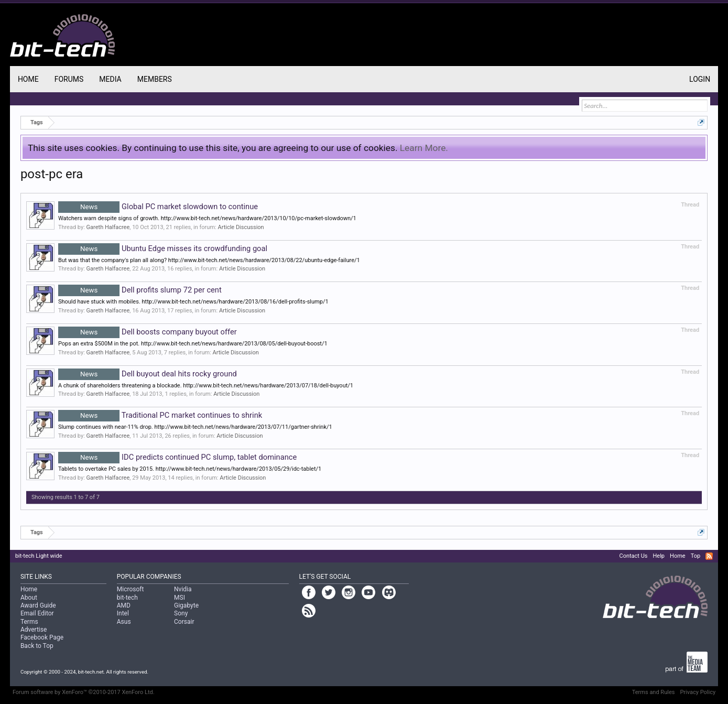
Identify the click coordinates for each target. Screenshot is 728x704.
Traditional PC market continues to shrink (160, 415)
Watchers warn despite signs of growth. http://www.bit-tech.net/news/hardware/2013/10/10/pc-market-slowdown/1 (207, 218)
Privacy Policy (698, 692)
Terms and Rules (654, 692)
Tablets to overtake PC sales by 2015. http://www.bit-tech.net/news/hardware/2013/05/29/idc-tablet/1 (190, 469)
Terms (29, 622)
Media (110, 79)
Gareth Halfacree (108, 227)
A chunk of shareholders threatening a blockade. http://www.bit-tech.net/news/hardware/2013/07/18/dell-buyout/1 (206, 386)
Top (696, 556)
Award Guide (38, 605)
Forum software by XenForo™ (84, 692)
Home (28, 79)
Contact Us (633, 556)
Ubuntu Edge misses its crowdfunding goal (163, 248)
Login (700, 79)
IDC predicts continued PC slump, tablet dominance (177, 457)
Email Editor (37, 613)
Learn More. (424, 148)
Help (659, 556)
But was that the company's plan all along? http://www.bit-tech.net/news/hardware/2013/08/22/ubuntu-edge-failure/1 (209, 260)
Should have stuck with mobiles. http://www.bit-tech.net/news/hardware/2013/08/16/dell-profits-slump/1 (193, 302)
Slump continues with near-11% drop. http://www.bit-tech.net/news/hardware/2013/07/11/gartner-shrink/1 (195, 427)
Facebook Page (42, 637)
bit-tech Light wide (39, 556)
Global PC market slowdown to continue (158, 207)
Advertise (34, 630)
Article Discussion (241, 227)
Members (155, 79)
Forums (69, 79)
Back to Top (37, 646)
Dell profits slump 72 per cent (140, 290)
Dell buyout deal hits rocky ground (148, 374)
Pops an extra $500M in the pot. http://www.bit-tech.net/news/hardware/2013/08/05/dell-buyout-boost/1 (193, 344)
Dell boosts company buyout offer (148, 332)
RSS (709, 556)
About (29, 598)
